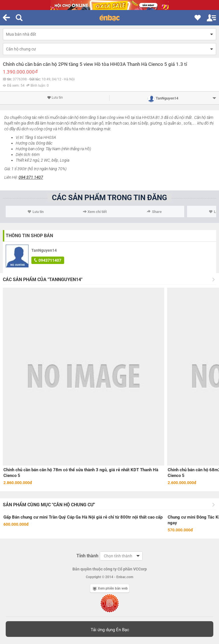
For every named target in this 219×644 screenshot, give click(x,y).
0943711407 (48, 260)
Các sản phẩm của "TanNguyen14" (43, 280)
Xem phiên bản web (110, 588)
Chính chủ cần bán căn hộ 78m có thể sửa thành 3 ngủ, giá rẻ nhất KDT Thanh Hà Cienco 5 (81, 473)
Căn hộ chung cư (21, 49)
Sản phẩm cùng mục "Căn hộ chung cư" (49, 505)
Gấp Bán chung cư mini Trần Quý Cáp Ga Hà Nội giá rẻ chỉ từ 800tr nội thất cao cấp (83, 517)
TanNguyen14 (44, 250)
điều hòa (71, 129)
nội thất (185, 117)
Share (154, 212)
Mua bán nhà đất (21, 34)
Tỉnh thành (87, 556)
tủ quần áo (172, 123)
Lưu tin (55, 97)
